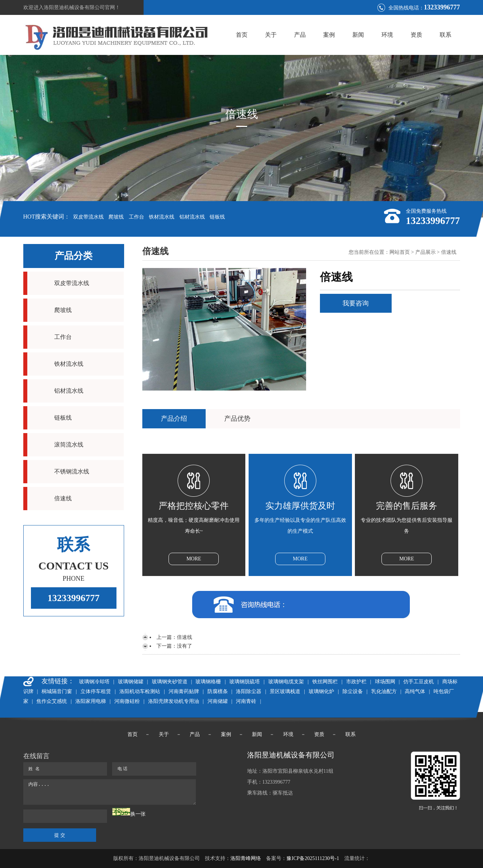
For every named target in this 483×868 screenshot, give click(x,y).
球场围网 (385, 682)
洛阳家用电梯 (91, 701)
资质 (416, 35)
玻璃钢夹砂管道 (170, 682)
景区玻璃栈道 (285, 691)
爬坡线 (116, 217)
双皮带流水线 (88, 217)
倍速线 (63, 498)
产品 (300, 35)
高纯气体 (415, 691)
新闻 (358, 35)
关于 (271, 35)
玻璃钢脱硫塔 (245, 682)
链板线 (217, 217)
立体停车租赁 (96, 691)
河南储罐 (218, 701)
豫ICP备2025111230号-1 (313, 858)
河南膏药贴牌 (184, 691)
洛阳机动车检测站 (140, 691)
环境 (387, 35)
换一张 (138, 814)
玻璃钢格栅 (208, 682)
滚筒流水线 (69, 445)
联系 (446, 35)
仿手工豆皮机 (419, 682)
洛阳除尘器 (249, 691)
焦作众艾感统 (52, 701)
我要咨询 (356, 303)
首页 (242, 35)
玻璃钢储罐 (131, 682)
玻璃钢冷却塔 (94, 682)
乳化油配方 (384, 691)
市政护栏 (356, 682)
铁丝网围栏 (325, 682)
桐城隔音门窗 (57, 691)
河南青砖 (246, 701)
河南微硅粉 (127, 701)
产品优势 (237, 419)
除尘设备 (353, 691)
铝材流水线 (192, 217)
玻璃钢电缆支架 (286, 682)
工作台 (136, 217)
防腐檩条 (218, 691)
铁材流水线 (162, 217)
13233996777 (74, 598)
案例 (329, 35)
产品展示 (425, 252)
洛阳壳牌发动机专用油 (174, 701)
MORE (194, 559)
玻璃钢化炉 (321, 691)
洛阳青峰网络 (246, 858)
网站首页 (400, 252)
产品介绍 (174, 419)
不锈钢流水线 (72, 471)
